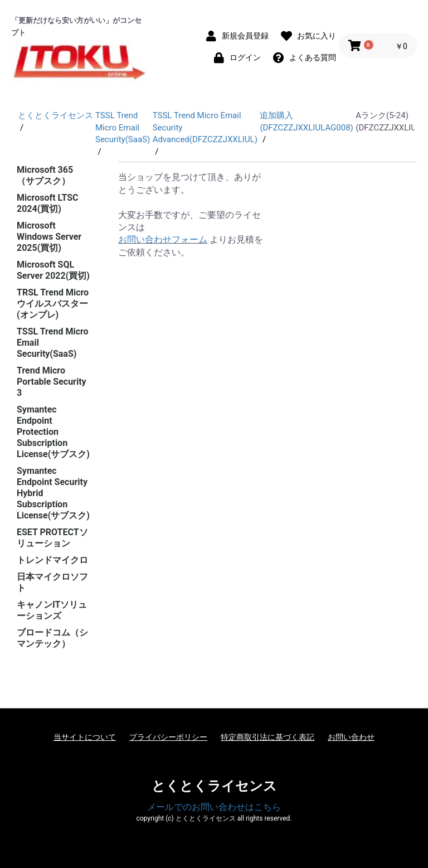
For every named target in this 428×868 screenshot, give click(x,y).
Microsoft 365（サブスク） (45, 175)
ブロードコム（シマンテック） (52, 638)
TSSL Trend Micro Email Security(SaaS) (53, 343)
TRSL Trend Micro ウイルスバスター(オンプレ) (53, 304)
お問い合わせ (351, 737)
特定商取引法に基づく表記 (267, 737)
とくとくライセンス (214, 786)
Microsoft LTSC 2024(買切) (48, 203)
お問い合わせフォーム (163, 239)
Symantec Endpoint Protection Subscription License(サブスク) (53, 432)
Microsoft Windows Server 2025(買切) (49, 237)
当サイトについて (85, 737)
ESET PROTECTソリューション (52, 538)
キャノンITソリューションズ (52, 610)
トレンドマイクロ (52, 560)
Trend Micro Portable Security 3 (52, 382)
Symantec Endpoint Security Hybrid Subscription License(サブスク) (53, 493)
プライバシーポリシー (168, 737)
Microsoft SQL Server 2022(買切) (53, 270)
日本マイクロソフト (52, 582)
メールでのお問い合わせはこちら (214, 807)
